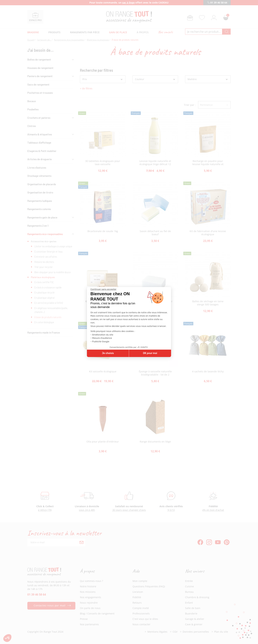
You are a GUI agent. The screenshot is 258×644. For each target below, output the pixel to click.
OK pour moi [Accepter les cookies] (150, 353)
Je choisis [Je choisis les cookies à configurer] (108, 353)
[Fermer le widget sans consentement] (103, 289)
